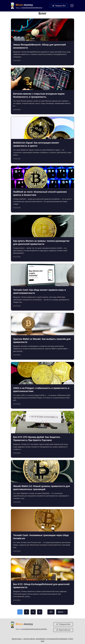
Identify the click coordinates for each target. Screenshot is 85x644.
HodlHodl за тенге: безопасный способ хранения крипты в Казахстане (40, 193)
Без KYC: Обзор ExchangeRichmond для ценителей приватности (41, 586)
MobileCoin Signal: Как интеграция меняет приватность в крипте (36, 144)
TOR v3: (30, 8)
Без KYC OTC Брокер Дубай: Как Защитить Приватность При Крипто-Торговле (37, 439)
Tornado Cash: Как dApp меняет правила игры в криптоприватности (40, 291)
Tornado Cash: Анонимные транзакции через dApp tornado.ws (41, 537)
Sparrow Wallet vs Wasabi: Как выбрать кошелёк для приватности (42, 341)
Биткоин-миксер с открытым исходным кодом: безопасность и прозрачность (39, 95)
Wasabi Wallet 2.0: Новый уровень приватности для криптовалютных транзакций (42, 488)
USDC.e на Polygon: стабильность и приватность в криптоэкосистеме (41, 390)
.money (24, 5)
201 (51, 612)
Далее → (62, 612)
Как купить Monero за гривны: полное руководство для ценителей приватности (41, 242)
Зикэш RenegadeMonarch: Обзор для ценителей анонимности (39, 46)
